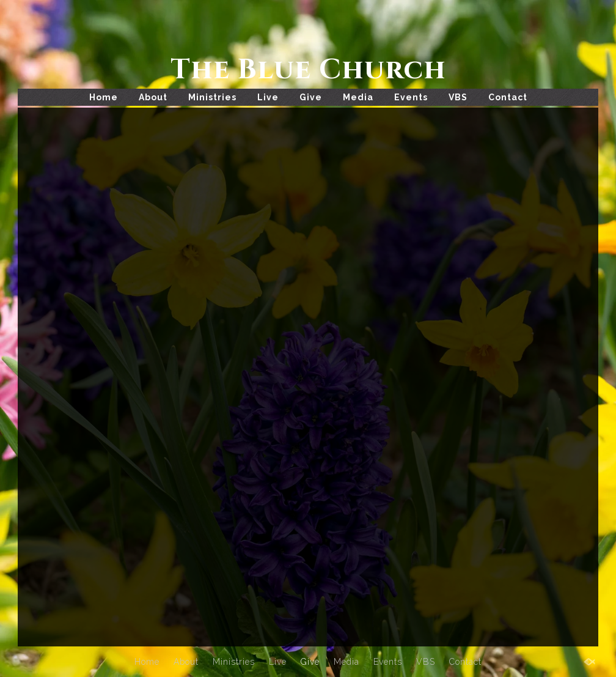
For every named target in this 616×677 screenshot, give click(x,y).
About (153, 97)
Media (358, 97)
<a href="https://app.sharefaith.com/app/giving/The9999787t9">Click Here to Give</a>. (308, 372)
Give (311, 97)
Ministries (212, 97)
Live (268, 97)
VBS (458, 97)
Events (411, 97)
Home (104, 97)
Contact (508, 97)
